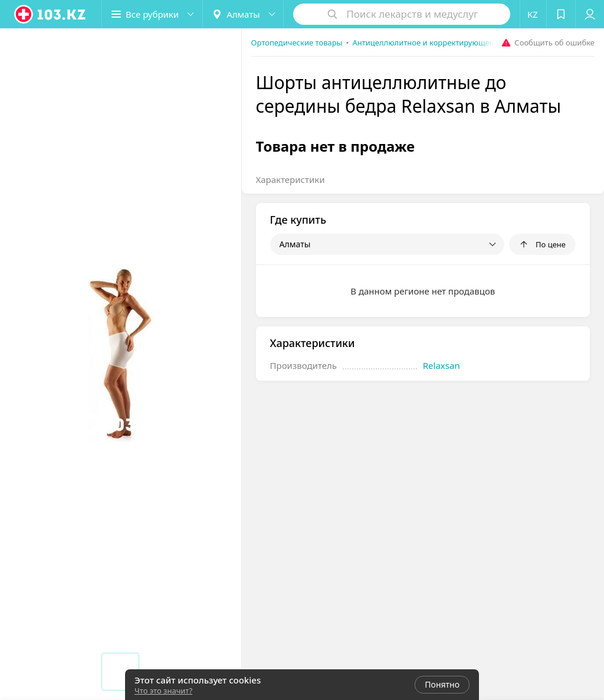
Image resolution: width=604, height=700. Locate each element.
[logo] (51, 14)
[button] (152, 14)
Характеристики (290, 179)
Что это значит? (163, 691)
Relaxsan (441, 365)
